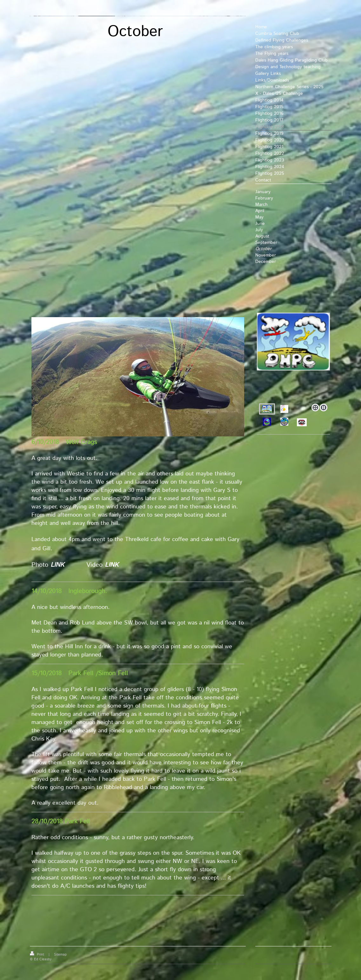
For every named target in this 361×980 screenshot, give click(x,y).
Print (38, 955)
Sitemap (60, 955)
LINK (57, 565)
